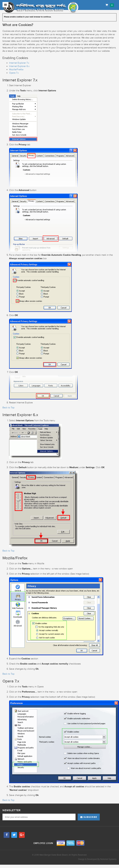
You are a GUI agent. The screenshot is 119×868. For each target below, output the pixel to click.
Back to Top (8, 408)
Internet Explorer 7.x (19, 63)
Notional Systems (108, 859)
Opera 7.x (14, 73)
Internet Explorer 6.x (19, 66)
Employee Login (44, 843)
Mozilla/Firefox (16, 70)
